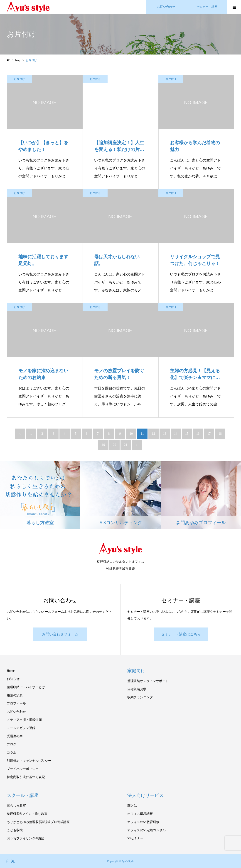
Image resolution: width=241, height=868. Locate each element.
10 (131, 434)
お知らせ (13, 679)
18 (220, 434)
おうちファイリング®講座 (26, 838)
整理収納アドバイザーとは (26, 687)
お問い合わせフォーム (60, 634)
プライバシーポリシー (23, 769)
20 (115, 445)
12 (153, 434)
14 (176, 434)
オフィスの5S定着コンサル (146, 830)
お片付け (19, 79)
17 (209, 434)
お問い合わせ (16, 712)
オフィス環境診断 (140, 814)
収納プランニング (140, 697)
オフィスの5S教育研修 (143, 822)
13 (165, 434)
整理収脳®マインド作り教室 (27, 814)
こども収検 (15, 830)
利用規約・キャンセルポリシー (29, 761)
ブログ (12, 744)
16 (198, 434)
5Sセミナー (135, 838)
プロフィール (16, 703)
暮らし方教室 (16, 806)
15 (187, 434)
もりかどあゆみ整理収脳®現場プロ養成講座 (38, 822)
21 (126, 445)
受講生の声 (15, 736)
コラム (12, 753)
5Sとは (132, 806)
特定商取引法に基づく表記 (26, 777)
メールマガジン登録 (21, 728)
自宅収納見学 (137, 689)
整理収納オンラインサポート (148, 681)
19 (103, 445)
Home (11, 671)
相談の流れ (15, 695)
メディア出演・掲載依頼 (24, 720)
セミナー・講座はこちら (181, 634)
